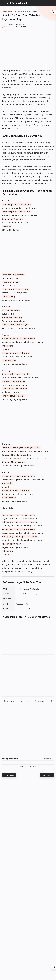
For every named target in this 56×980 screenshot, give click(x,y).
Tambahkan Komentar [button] (28, 767)
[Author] (11, 27)
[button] (9, 701)
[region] (28, 48)
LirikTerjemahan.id (17, 3)
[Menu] (3, 3)
